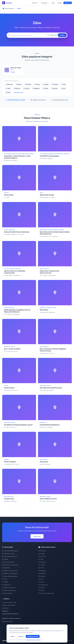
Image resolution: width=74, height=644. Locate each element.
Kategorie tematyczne (38, 100)
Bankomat (6, 568)
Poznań (37, 84)
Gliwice (42, 588)
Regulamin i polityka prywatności (11, 618)
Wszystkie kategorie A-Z (60, 100)
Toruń (63, 88)
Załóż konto (37, 536)
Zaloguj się (5, 611)
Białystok (17, 88)
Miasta (35, 3)
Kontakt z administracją (9, 605)
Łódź (63, 84)
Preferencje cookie (7, 621)
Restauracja (6, 585)
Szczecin (26, 88)
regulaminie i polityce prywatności (33, 640)
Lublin (8, 88)
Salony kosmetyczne (9, 588)
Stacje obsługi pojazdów (10, 576)
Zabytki (5, 582)
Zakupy (5, 559)
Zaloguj (60, 3)
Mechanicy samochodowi (10, 565)
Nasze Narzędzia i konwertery (10, 614)
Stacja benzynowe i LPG (10, 556)
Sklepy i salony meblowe (10, 571)
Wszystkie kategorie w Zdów (16, 100)
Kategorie (45, 3)
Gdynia (46, 88)
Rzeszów (55, 88)
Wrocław (28, 84)
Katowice (55, 84)
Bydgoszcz (36, 88)
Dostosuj (21, 636)
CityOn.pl (69, 641)
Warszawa (9, 84)
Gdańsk (46, 84)
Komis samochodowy (9, 590)
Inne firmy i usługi (8, 554)
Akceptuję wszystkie (33, 636)
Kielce (8, 92)
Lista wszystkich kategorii (10, 551)
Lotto (5, 579)
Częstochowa (43, 585)
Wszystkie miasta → (19, 92)
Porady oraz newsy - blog (9, 602)
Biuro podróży (7, 593)
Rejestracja (68, 3)
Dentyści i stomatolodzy (10, 573)
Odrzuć (13, 636)
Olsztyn (42, 590)
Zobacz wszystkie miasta (46, 593)
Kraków (19, 84)
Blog (53, 3)
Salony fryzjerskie (8, 562)
